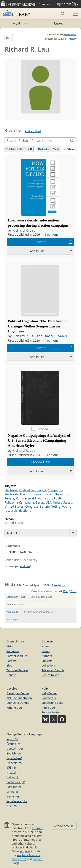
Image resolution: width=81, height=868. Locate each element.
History (72, 39)
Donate (44, 4)
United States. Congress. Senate (27, 506)
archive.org (19, 859)
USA (48, 502)
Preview (43, 429)
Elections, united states (36, 494)
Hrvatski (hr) (14, 773)
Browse (54, 24)
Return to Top (51, 675)
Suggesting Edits (52, 703)
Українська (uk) (17, 801)
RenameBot (70, 34)
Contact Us (49, 698)
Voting (56, 506)
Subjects (47, 661)
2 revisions (59, 585)
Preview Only (40, 462)
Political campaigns (32, 490)
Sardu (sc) (13, 792)
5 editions (51, 234)
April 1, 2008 (13, 612)
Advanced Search (53, 670)
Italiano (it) (13, 777)
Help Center (49, 693)
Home (46, 646)
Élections (25, 511)
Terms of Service (17, 670)
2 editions (51, 455)
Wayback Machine (29, 855)
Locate (40, 242)
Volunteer (13, 651)
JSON (73, 591)
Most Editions (17, 149)
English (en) (14, 753)
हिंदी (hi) (11, 768)
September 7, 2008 (16, 597)
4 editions (51, 340)
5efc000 (69, 826)
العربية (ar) (13, 739)
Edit (9, 38)
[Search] (37, 141)
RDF (65, 591)
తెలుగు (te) (13, 796)
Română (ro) (14, 787)
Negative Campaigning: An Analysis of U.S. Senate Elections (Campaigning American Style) (39, 441)
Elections (11, 490)
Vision (10, 646)
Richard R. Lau (24, 230)
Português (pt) (16, 782)
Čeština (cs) (14, 744)
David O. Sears (55, 336)
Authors (47, 656)
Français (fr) (14, 763)
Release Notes (51, 712)
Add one (25, 566)
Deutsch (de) (15, 748)
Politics (59, 498)
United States (62, 502)
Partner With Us (17, 656)
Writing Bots (14, 708)
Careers (11, 661)
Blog (9, 665)
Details (43, 149)
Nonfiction (45, 498)
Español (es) (14, 758)
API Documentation (19, 698)
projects (25, 851)
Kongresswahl (26, 498)
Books (46, 651)
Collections (49, 665)
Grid (56, 149)
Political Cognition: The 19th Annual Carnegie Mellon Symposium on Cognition (38, 326)
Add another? (33, 131)
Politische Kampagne (19, 502)
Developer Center (18, 693)
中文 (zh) (12, 806)
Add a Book (49, 708)
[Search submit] (63, 14)
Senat (40, 502)
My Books (20, 24)
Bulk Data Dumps (18, 703)
